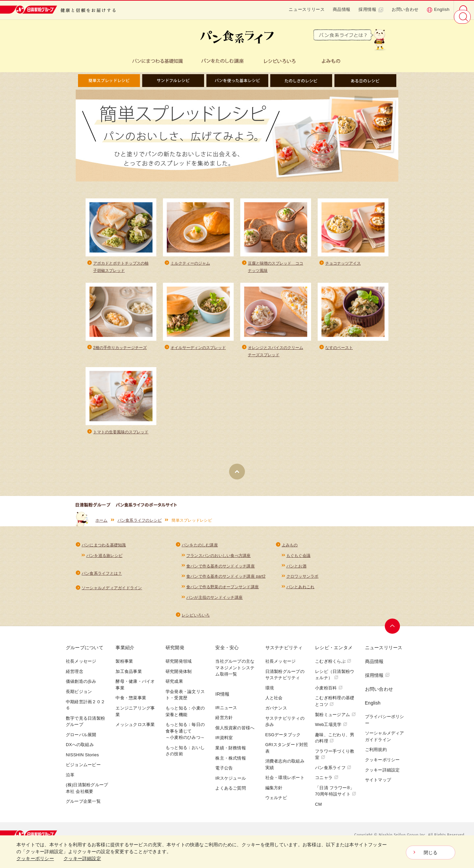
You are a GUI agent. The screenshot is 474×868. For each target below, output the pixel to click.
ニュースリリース (307, 9)
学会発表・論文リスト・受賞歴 (185, 701)
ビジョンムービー (83, 771)
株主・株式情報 (231, 764)
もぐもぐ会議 (298, 559)
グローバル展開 (81, 741)
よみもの (290, 548)
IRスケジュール (231, 784)
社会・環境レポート (285, 784)
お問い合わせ (405, 9)
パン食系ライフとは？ (102, 577)
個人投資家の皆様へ (235, 734)
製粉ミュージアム (335, 721)
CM (318, 810)
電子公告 (224, 774)
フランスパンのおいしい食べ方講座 (219, 559)
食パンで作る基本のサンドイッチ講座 (221, 570)
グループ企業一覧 (83, 808)
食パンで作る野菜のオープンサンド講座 (223, 592)
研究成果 (174, 688)
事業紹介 (125, 654)
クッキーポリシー (382, 766)
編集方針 (274, 794)
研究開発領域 (179, 667)
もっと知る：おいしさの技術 (185, 757)
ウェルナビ (276, 804)
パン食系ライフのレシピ (140, 523)
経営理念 (75, 677)
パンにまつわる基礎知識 (104, 548)
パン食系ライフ (333, 774)
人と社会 (274, 704)
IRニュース (226, 714)
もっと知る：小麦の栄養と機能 (185, 718)
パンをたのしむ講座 (200, 548)
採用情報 (371, 10)
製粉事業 (124, 667)
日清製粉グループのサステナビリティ (285, 681)
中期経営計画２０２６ (85, 711)
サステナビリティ (284, 654)
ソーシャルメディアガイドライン (112, 593)
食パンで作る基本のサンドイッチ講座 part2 (226, 581)
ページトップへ (394, 632)
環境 (270, 694)
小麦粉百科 (329, 694)
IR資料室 (224, 744)
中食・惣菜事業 (131, 704)
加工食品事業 (129, 677)
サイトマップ (378, 786)
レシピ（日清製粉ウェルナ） (335, 681)
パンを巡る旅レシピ (104, 559)
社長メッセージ (81, 667)
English (438, 10)
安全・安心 (227, 654)
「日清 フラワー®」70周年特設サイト (336, 797)
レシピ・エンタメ (334, 654)
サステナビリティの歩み (285, 727)
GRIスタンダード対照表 (287, 754)
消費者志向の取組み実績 (285, 771)
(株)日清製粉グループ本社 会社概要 (87, 794)
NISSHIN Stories (82, 761)
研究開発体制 (179, 677)
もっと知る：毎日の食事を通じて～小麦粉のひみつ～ (185, 737)
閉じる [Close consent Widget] (431, 853)
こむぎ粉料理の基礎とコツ (335, 707)
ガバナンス (276, 714)
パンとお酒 (296, 570)
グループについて (85, 654)
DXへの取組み (80, 751)
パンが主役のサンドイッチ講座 (214, 603)
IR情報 (222, 700)
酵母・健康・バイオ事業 (135, 691)
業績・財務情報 (231, 754)
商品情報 (342, 9)
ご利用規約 (376, 756)
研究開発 (175, 654)
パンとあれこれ (301, 592)
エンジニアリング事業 (135, 718)
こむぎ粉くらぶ (333, 667)
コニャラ (327, 784)
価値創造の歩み (81, 688)
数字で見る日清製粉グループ (85, 727)
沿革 (70, 781)
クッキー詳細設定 (382, 776)
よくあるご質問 (231, 794)
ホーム (102, 523)
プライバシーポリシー (385, 726)
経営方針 (224, 724)
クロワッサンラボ (303, 581)
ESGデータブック (283, 741)
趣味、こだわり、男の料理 (335, 744)
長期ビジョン (79, 698)
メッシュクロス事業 (135, 731)
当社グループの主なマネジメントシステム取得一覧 (235, 674)
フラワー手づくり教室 (335, 760)
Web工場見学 (331, 731)
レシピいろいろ (196, 621)
